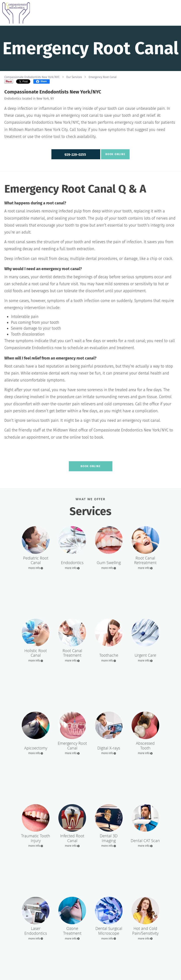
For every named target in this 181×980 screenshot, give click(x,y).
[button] (76, 154)
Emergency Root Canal (103, 77)
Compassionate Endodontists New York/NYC (32, 77)
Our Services (74, 77)
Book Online (115, 154)
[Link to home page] (15, 13)
